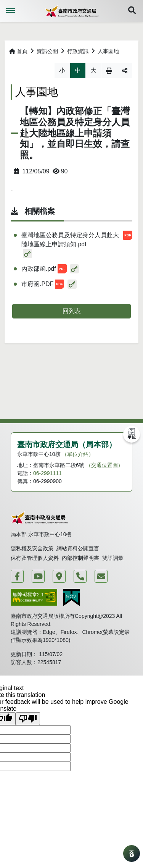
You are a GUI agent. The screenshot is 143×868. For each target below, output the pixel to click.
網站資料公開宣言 (78, 548)
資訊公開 (47, 51)
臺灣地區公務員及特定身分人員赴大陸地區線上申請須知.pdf (77, 239)
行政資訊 (78, 51)
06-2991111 (47, 473)
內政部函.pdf (44, 269)
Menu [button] (11, 11)
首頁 (18, 51)
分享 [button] (125, 71)
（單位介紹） (78, 454)
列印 (109, 71)
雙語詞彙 (113, 558)
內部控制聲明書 (80, 558)
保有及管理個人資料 (35, 558)
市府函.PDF (43, 284)
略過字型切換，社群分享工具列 (11, 63)
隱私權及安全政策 (32, 548)
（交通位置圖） (104, 465)
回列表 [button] (72, 311)
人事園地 (108, 51)
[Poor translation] (28, 719)
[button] (132, 11)
